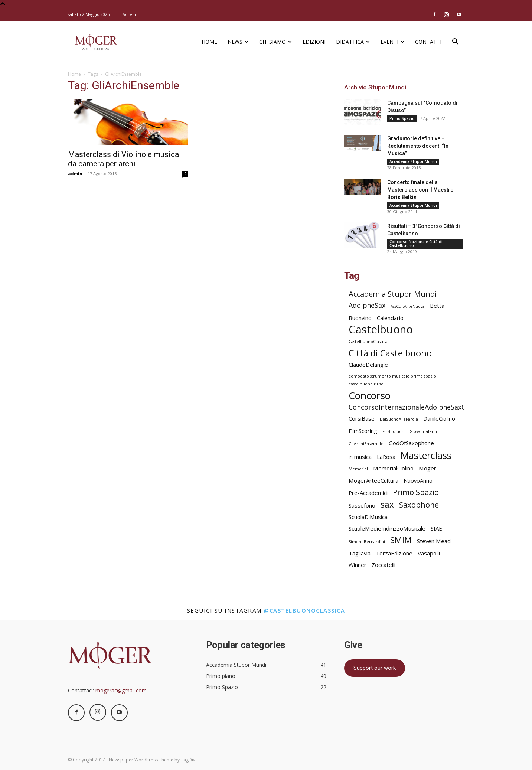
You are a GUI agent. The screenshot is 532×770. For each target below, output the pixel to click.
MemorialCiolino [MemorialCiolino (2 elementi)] (393, 468)
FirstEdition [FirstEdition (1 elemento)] (393, 431)
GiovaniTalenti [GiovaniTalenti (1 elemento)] (423, 431)
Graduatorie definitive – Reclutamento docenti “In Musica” (418, 146)
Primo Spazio (402, 118)
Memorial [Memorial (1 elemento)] (358, 469)
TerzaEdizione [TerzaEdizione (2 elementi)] (394, 553)
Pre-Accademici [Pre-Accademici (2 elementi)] (368, 493)
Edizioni (314, 42)
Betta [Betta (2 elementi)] (437, 306)
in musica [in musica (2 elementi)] (360, 457)
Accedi (129, 14)
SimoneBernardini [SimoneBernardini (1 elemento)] (367, 542)
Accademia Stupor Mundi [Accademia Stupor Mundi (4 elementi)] (393, 294)
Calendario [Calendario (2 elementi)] (390, 318)
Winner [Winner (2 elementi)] (358, 565)
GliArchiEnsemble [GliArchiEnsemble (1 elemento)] (366, 444)
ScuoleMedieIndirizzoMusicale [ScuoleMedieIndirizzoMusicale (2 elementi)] (387, 528)
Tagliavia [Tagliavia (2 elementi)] (360, 553)
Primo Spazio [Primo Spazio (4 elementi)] (416, 492)
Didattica (353, 42)
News (238, 42)
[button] (456, 43)
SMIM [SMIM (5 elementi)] (401, 540)
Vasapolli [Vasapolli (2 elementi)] (429, 553)
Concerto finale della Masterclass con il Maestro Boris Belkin (420, 190)
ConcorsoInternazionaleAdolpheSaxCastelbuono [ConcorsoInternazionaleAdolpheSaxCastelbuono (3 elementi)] (425, 407)
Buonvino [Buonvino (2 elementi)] (360, 318)
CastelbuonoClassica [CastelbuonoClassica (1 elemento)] (368, 342)
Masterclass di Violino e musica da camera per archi (123, 159)
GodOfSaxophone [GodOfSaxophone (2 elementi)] (411, 443)
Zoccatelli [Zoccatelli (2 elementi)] (384, 565)
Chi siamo (275, 42)
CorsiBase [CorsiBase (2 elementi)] (362, 418)
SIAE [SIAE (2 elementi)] (436, 528)
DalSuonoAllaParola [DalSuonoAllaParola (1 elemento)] (399, 419)
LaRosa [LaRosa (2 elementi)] (386, 457)
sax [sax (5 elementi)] (387, 504)
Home (209, 42)
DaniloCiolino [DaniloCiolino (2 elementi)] (439, 418)
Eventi (392, 42)
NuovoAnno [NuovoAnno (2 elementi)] (418, 480)
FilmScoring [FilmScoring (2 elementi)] (363, 431)
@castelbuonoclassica (304, 610)
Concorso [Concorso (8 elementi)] (370, 396)
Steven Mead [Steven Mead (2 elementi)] (434, 541)
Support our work (375, 668)
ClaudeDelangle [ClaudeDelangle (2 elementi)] (368, 365)
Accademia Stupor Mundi (413, 161)
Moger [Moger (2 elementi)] (427, 468)
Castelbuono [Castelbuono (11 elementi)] (381, 329)
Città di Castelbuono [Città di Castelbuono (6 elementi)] (390, 353)
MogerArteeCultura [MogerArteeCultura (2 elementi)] (373, 480)
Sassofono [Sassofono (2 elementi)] (362, 505)
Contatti (428, 42)
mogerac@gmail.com (121, 690)
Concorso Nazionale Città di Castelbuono (416, 244)
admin (75, 174)
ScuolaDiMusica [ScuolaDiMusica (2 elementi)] (368, 517)
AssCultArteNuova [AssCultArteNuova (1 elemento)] (408, 306)
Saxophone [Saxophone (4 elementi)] (419, 505)
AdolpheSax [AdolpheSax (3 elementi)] (367, 305)
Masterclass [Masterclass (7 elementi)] (426, 455)
